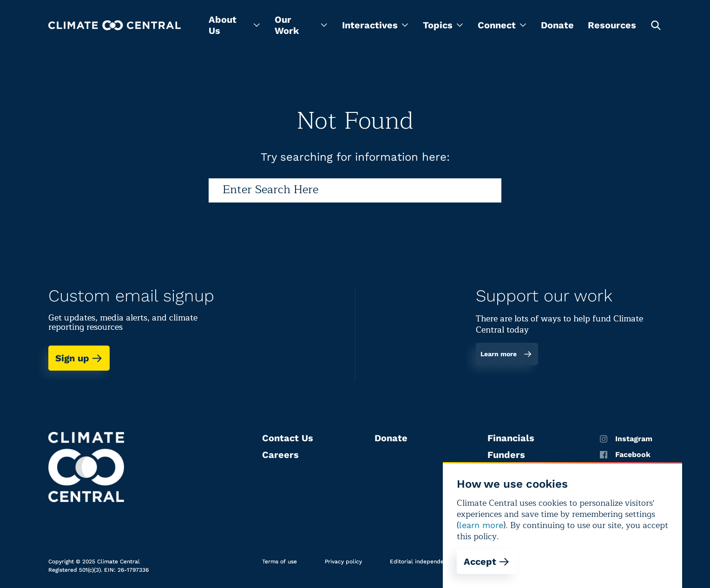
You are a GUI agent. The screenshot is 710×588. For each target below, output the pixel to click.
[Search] (355, 190)
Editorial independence (422, 562)
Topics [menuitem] (443, 25)
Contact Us (288, 438)
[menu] (234, 25)
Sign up (79, 358)
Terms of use (279, 562)
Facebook (625, 455)
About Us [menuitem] (234, 25)
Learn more (506, 354)
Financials (511, 438)
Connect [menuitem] (502, 25)
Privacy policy (343, 562)
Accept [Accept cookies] (487, 562)
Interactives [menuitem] (375, 25)
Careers (280, 455)
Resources (612, 25)
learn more (481, 525)
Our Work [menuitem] (301, 25)
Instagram (626, 439)
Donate (557, 25)
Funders (506, 455)
